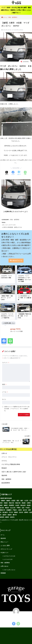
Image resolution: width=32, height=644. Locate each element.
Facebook (4, 344)
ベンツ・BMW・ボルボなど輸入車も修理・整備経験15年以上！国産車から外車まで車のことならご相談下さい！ (16, 10)
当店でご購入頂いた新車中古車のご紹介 (14, 472)
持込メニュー (4, 542)
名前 (4, 384)
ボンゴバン (6, 225)
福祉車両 (4, 475)
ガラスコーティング (6, 549)
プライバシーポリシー (22, 634)
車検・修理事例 (15, 220)
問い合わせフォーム (16, 261)
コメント (6, 363)
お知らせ (4, 453)
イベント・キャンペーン (9, 457)
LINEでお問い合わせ (9, 570)
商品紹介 (4, 468)
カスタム (4, 461)
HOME (16, 631)
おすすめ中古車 (8, 559)
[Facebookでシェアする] (13, 173)
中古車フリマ (4, 553)
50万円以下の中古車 (9, 556)
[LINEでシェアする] (25, 173)
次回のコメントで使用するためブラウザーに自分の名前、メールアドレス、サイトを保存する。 (17, 409)
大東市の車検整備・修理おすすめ (12, 227)
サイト (4, 399)
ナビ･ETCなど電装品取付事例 (11, 464)
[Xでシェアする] (7, 173)
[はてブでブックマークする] (19, 173)
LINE (10, 344)
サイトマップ (11, 637)
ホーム (3, 535)
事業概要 (3, 573)
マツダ (13, 225)
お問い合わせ (4, 566)
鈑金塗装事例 (6, 483)
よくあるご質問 (5, 546)
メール (5, 392)
